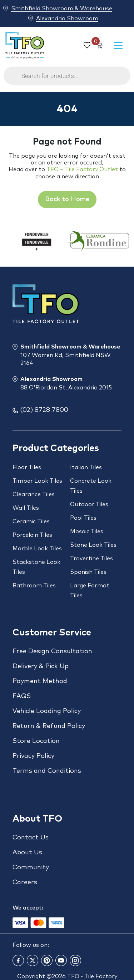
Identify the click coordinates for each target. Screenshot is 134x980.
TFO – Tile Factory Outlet (82, 169)
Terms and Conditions (47, 771)
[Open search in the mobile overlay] (67, 79)
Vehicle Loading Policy (47, 711)
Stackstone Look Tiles (36, 567)
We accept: (28, 908)
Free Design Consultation (52, 651)
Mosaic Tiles (87, 531)
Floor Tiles (27, 467)
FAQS (22, 696)
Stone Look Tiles (93, 545)
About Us (27, 853)
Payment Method (40, 681)
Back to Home (67, 199)
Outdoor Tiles (89, 504)
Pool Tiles (83, 518)
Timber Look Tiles (37, 481)
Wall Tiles (26, 508)
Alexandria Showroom (67, 18)
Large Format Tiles (90, 591)
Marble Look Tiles (37, 549)
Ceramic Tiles (31, 522)
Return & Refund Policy (49, 726)
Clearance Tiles (34, 494)
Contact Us (31, 838)
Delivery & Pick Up (41, 666)
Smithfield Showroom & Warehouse (62, 8)
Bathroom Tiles (34, 586)
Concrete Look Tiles (91, 486)
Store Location (36, 741)
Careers (25, 882)
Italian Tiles (86, 467)
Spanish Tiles (88, 572)
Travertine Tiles (91, 559)
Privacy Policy (33, 756)
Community (31, 868)
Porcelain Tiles (32, 535)
